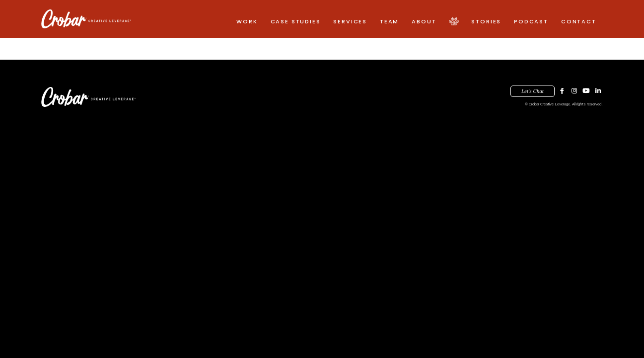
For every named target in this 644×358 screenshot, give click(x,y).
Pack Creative (454, 22)
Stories (486, 21)
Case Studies (296, 21)
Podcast (531, 21)
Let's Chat (533, 91)
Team (389, 21)
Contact (579, 21)
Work (247, 21)
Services (350, 21)
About (424, 21)
